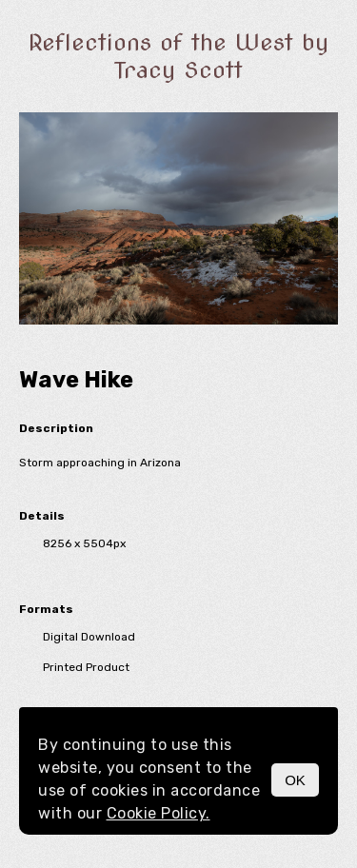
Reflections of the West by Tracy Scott (178, 56)
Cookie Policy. (159, 813)
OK (295, 780)
